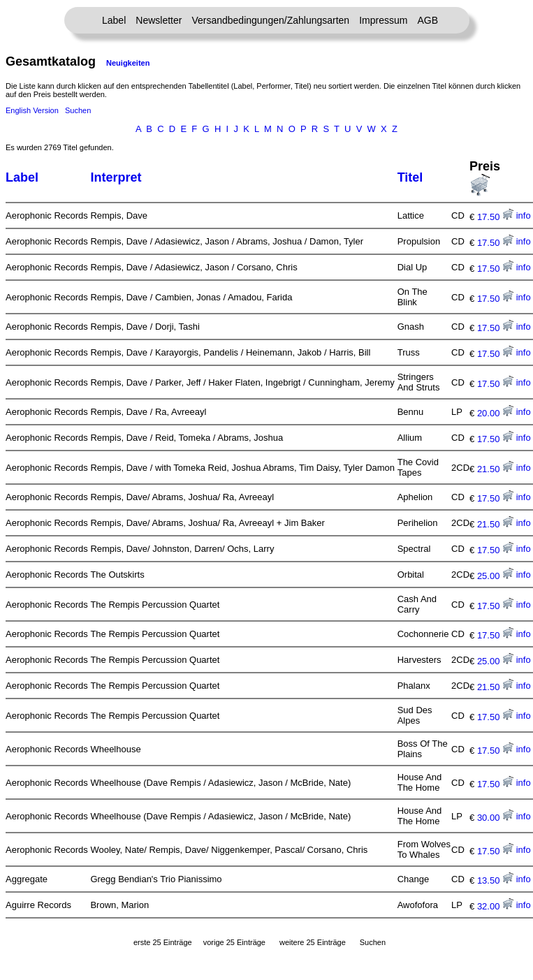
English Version (32, 110)
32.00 (495, 906)
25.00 (495, 576)
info (524, 215)
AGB (428, 20)
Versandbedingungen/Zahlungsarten (270, 20)
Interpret (116, 177)
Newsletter (159, 20)
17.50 (495, 217)
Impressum (383, 20)
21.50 (495, 469)
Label (114, 20)
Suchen (78, 110)
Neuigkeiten (128, 63)
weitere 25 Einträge (313, 942)
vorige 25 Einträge (234, 942)
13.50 (495, 880)
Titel (410, 177)
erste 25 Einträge (163, 942)
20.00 (495, 413)
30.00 (495, 818)
